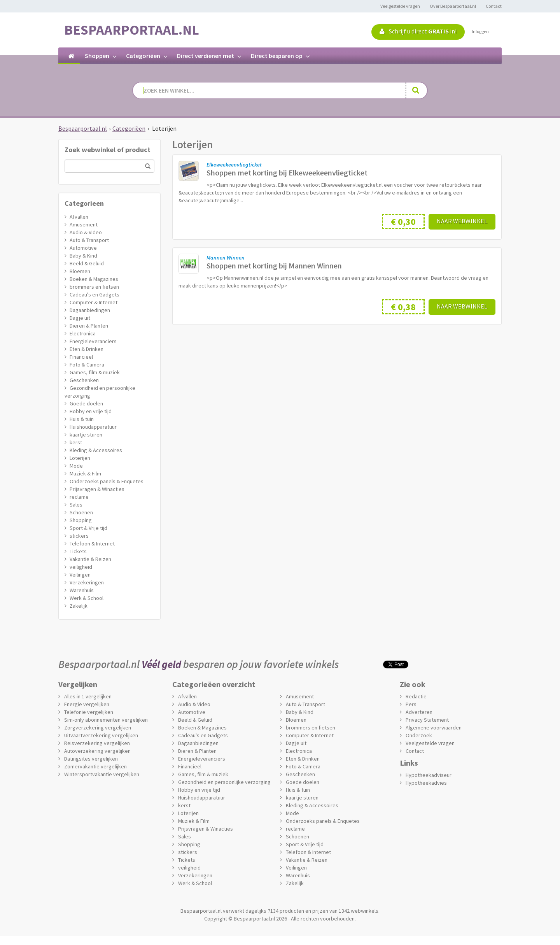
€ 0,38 (403, 307)
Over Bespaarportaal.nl (453, 6)
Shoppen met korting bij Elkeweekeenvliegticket (287, 173)
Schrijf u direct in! (418, 31)
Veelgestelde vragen (400, 6)
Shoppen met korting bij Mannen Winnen (274, 266)
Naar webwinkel (462, 221)
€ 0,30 (403, 222)
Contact (494, 6)
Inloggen (480, 31)
